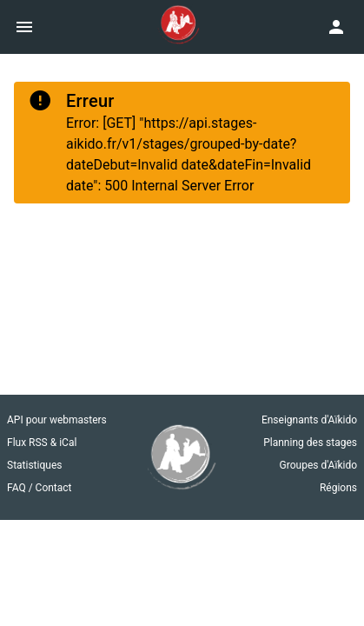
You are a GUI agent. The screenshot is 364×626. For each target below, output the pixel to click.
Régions (338, 488)
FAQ (18, 488)
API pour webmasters (57, 420)
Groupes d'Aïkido (318, 465)
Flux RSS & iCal (42, 443)
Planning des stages (310, 443)
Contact (54, 488)
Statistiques (34, 465)
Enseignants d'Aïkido (309, 420)
